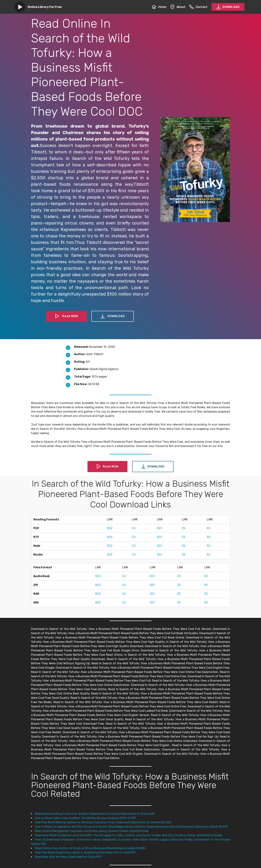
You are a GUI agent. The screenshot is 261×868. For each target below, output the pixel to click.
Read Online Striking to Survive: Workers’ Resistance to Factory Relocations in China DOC (95, 814)
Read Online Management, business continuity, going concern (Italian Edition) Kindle (92, 831)
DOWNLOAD (228, 7)
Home (159, 7)
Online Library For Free (45, 7)
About (178, 7)
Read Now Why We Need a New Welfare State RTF (68, 857)
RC (209, 528)
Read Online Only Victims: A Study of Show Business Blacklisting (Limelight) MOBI (90, 848)
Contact (198, 7)
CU (134, 528)
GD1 (159, 528)
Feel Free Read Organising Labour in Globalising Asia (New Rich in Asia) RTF (85, 852)
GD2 (110, 528)
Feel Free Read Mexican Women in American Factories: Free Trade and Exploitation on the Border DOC (103, 822)
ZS (184, 528)
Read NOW (67, 316)
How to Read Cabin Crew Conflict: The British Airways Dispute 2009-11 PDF (86, 818)
